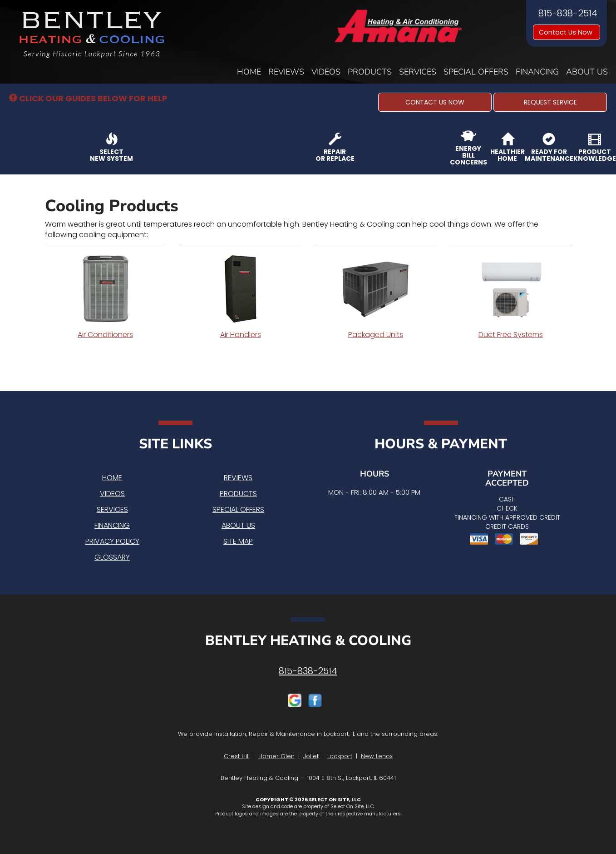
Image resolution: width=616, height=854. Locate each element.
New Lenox (377, 756)
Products (370, 72)
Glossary (112, 557)
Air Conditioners (106, 297)
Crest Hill (237, 756)
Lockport (340, 756)
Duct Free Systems (511, 297)
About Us (587, 72)
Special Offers (476, 72)
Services (418, 72)
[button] (435, 102)
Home (249, 72)
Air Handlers (241, 297)
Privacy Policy (112, 541)
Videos (326, 72)
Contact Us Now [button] (567, 32)
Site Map (238, 541)
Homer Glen (276, 756)
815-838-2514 (308, 671)
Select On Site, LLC (335, 799)
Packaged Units (376, 297)
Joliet (311, 756)
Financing (537, 72)
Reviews (286, 72)
